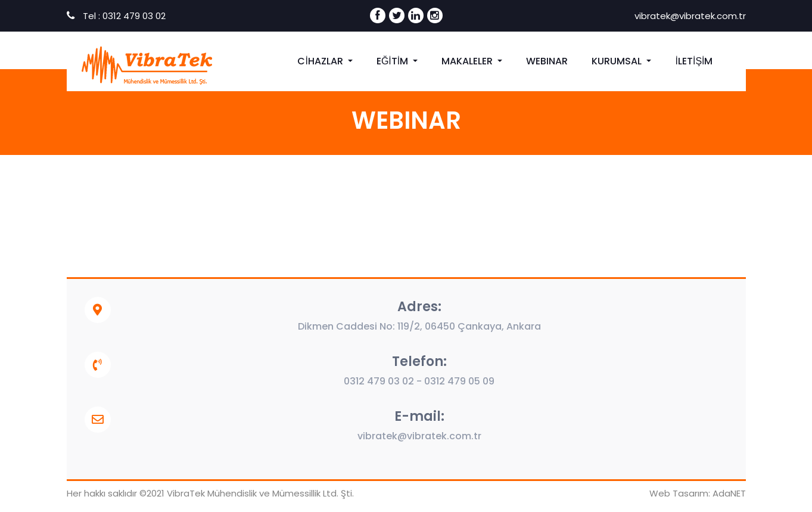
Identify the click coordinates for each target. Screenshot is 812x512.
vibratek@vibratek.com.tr (689, 16)
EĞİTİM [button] (393, 61)
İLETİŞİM (694, 61)
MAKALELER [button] (468, 61)
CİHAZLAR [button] (321, 61)
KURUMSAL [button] (618, 61)
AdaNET (729, 493)
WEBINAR (547, 61)
